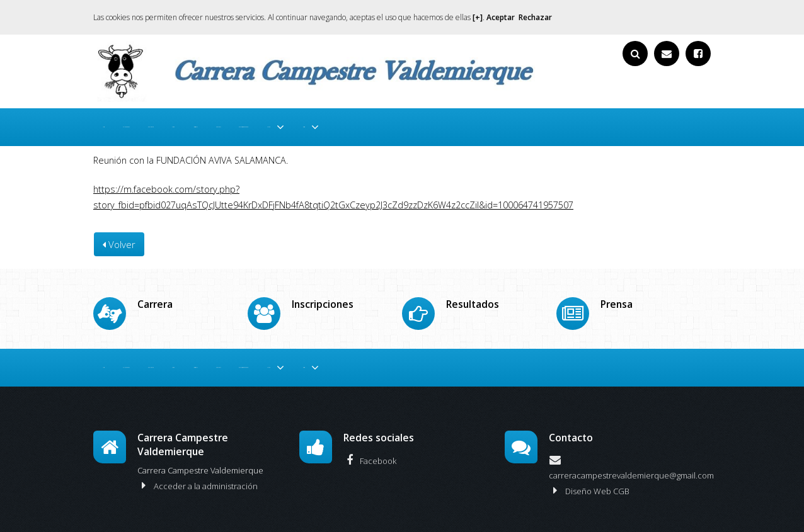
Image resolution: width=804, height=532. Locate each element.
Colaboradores (168, 124)
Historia (660, 124)
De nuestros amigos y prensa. (513, 124)
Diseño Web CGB (589, 478)
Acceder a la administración (198, 473)
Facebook (370, 448)
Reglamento (238, 124)
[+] (478, 17)
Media (602, 124)
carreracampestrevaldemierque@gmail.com (631, 454)
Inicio (112, 124)
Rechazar (535, 17)
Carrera (293, 124)
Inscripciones (350, 124)
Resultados (414, 124)
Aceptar (501, 17)
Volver (119, 239)
